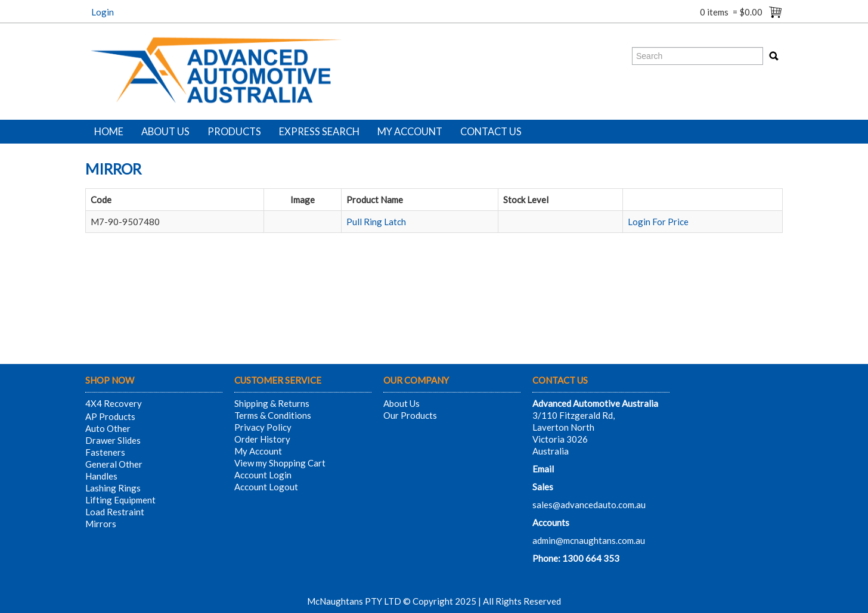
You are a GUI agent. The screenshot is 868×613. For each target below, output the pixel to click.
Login (103, 12)
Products (234, 132)
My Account (410, 132)
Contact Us (491, 132)
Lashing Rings (113, 488)
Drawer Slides (113, 440)
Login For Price (658, 222)
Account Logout (266, 487)
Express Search (319, 132)
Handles (101, 476)
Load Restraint (115, 512)
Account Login (263, 475)
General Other (114, 464)
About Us (165, 132)
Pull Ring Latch (376, 222)
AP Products (110, 416)
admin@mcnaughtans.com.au (589, 540)
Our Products (410, 415)
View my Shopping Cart (280, 463)
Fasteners (105, 452)
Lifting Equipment (120, 500)
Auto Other (108, 428)
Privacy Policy (263, 427)
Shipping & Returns (272, 403)
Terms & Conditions (273, 415)
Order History (262, 439)
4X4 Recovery (114, 403)
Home (109, 132)
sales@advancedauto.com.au (589, 505)
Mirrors (101, 524)
